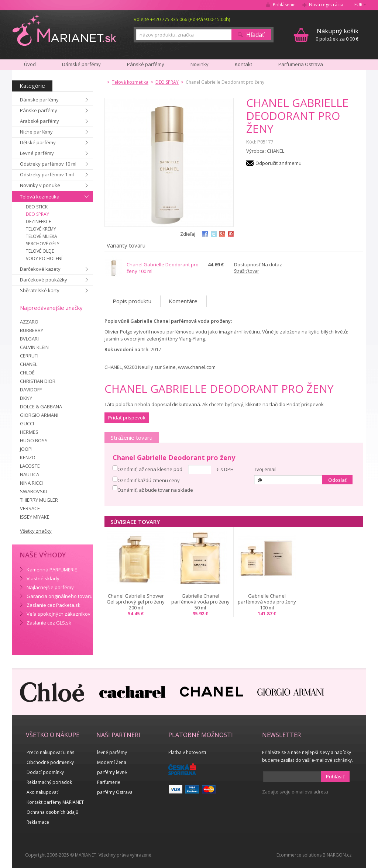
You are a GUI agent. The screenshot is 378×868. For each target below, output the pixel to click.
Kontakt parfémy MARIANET (55, 802)
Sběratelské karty (40, 290)
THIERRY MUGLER (39, 500)
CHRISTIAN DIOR (38, 381)
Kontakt (243, 64)
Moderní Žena (112, 762)
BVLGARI (29, 339)
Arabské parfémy (39, 121)
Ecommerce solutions (299, 855)
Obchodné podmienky (50, 762)
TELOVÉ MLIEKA (42, 236)
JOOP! (26, 449)
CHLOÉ (27, 373)
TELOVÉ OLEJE (40, 251)
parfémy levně (112, 772)
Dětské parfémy (38, 142)
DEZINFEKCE (38, 222)
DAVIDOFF (31, 390)
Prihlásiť (335, 777)
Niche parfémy (36, 132)
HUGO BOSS (34, 440)
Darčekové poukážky (44, 280)
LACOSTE (30, 466)
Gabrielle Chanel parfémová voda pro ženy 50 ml (200, 602)
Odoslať (337, 480)
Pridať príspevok (127, 418)
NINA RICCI (31, 483)
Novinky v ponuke (40, 185)
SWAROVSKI (33, 491)
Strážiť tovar (247, 271)
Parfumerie (109, 782)
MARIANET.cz (65, 30)
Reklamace (38, 822)
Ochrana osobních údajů (52, 812)
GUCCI (27, 423)
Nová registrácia (326, 5)
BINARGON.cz (337, 855)
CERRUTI (29, 356)
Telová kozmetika (40, 197)
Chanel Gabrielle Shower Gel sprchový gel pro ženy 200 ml (136, 602)
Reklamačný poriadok (49, 782)
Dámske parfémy (39, 100)
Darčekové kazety (40, 269)
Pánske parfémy (39, 110)
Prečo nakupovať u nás (50, 752)
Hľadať (255, 35)
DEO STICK (37, 207)
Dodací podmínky (45, 772)
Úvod (30, 64)
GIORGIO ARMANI (39, 415)
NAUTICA (30, 474)
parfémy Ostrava (115, 792)
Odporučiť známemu (279, 163)
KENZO (28, 457)
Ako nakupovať (42, 792)
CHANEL (29, 364)
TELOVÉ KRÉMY (41, 229)
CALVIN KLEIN (34, 347)
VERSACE (30, 508)
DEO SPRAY (37, 214)
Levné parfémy (37, 153)
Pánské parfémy (146, 64)
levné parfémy (112, 752)
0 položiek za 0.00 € (337, 34)
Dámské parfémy (81, 64)
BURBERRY (32, 330)
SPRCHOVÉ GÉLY (43, 244)
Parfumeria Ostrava (301, 64)
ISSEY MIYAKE (35, 517)
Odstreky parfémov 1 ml (47, 174)
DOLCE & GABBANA (41, 407)
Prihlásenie (284, 5)
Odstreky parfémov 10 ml (48, 164)
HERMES (29, 432)
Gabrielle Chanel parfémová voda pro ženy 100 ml (267, 602)
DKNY (26, 398)
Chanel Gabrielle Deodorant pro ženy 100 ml (163, 268)
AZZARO (29, 322)
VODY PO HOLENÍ (44, 258)
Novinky (200, 64)
